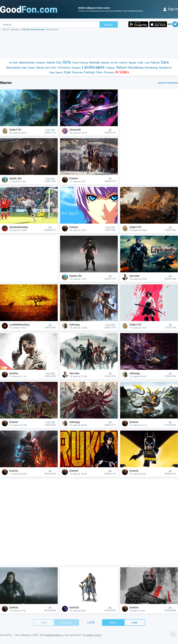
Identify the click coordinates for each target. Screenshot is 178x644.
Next (113, 622)
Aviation (41, 63)
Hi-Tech (14, 63)
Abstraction (27, 62)
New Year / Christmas (58, 68)
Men (25, 68)
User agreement (73, 635)
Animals (95, 62)
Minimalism (14, 67)
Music (32, 68)
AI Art (114, 62)
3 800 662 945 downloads (33, 29)
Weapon (76, 68)
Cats (140, 62)
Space (133, 62)
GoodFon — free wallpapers (17, 635)
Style (67, 72)
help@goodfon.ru (54, 635)
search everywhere (168, 83)
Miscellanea (136, 67)
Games (105, 62)
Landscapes (93, 67)
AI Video (122, 72)
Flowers (109, 72)
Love (147, 63)
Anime (51, 62)
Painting (84, 63)
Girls (67, 62)
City (59, 62)
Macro (155, 62)
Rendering (151, 67)
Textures (77, 72)
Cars (165, 62)
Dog (52, 72)
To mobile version (92, 635)
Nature (121, 67)
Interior (123, 63)
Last (135, 622)
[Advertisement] (89, 45)
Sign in (171, 9)
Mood (40, 67)
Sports (59, 72)
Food (75, 63)
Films (99, 72)
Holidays (111, 68)
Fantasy (89, 72)
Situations (165, 67)
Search (109, 25)
